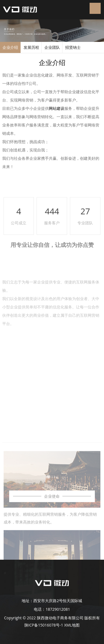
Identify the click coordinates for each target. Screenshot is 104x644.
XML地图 (72, 625)
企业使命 (52, 542)
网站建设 (57, 108)
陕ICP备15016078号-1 (44, 625)
